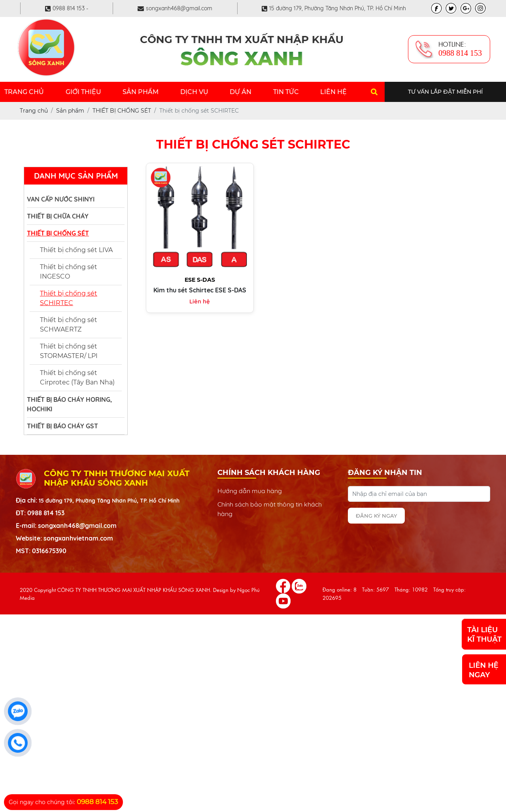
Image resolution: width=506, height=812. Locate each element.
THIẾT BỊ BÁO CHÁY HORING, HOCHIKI (69, 404)
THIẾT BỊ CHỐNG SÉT (58, 233)
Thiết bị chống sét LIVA (76, 250)
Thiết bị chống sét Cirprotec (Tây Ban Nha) (77, 378)
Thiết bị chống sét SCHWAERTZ (69, 325)
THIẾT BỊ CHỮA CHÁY (58, 216)
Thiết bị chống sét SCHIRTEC (69, 298)
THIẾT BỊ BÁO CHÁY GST (62, 426)
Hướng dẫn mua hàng (250, 491)
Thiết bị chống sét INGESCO (69, 272)
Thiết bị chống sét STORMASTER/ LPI (69, 351)
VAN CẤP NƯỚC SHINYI (61, 199)
